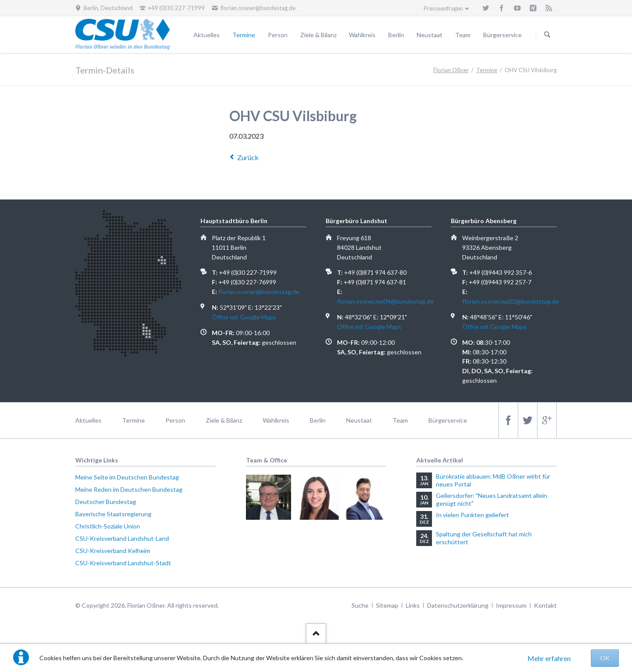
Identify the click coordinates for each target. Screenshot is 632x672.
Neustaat (430, 35)
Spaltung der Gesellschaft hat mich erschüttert (484, 538)
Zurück (248, 157)
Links (413, 605)
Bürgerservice (502, 35)
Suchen (547, 35)
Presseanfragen (443, 8)
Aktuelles (207, 35)
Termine (244, 35)
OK (605, 658)
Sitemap (387, 605)
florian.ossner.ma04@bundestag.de (385, 301)
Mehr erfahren (549, 658)
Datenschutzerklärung (458, 605)
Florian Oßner (451, 70)
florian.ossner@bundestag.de (259, 292)
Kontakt (545, 605)
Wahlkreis (362, 35)
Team (463, 35)
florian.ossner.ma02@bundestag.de (511, 301)
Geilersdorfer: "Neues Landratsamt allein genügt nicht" (492, 499)
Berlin (396, 35)
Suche (360, 605)
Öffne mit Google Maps (244, 317)
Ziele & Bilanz (318, 35)
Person (278, 35)
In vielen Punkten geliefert (472, 515)
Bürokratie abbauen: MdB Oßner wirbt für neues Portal (493, 480)
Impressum (511, 605)
